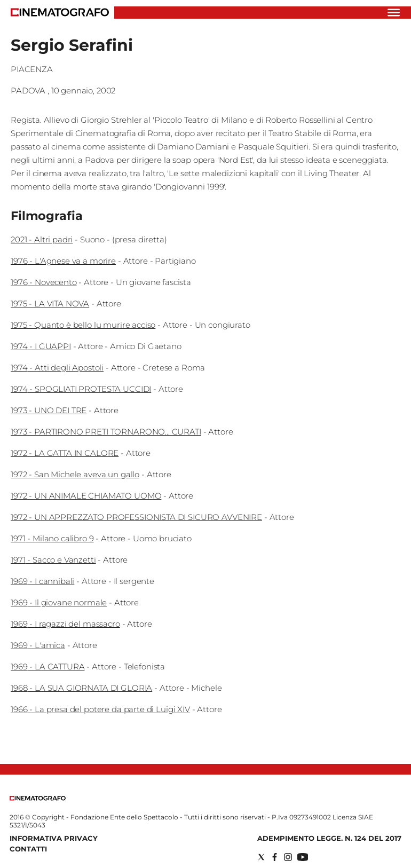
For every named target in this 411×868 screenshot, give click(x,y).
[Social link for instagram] (288, 857)
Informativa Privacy (54, 838)
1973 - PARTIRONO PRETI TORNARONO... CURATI (106, 432)
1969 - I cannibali (42, 581)
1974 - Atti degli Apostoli (57, 368)
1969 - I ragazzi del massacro (65, 624)
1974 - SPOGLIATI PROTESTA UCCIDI (81, 389)
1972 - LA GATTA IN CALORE (65, 453)
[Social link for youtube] (303, 857)
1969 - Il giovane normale (59, 602)
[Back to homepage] (38, 798)
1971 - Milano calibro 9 (52, 538)
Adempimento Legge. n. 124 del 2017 (329, 838)
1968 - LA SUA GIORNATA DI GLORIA (81, 688)
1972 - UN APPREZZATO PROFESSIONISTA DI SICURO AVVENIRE (136, 517)
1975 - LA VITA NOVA (50, 303)
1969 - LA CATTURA (48, 666)
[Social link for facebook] (275, 857)
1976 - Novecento (44, 282)
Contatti (28, 849)
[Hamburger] (394, 13)
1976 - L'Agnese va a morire (63, 261)
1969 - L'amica (38, 645)
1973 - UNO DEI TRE (49, 410)
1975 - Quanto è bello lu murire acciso (83, 325)
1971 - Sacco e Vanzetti (53, 560)
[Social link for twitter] (261, 857)
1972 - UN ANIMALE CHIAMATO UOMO (86, 496)
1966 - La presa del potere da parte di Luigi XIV (100, 709)
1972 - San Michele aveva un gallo (75, 474)
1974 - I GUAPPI (41, 346)
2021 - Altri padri (42, 239)
